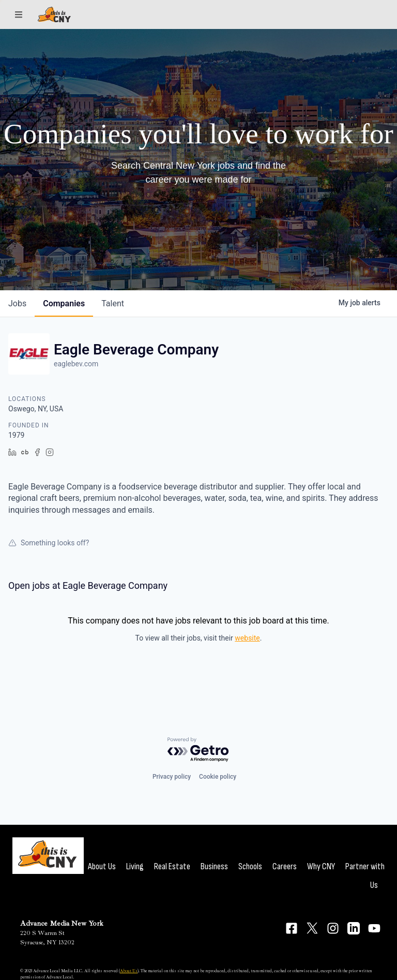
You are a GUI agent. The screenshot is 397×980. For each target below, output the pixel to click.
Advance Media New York (62, 923)
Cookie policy (218, 777)
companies (64, 303)
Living (135, 866)
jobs (17, 303)
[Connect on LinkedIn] (354, 928)
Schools (250, 866)
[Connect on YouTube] (374, 928)
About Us (102, 866)
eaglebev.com (76, 364)
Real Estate (172, 866)
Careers (285, 866)
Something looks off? (49, 543)
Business (214, 866)
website (247, 638)
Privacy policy (172, 777)
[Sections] (19, 14)
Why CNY (321, 866)
